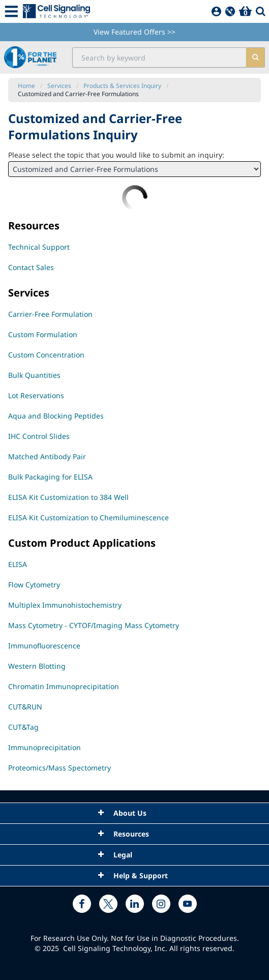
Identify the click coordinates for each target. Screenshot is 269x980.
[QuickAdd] (230, 11)
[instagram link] (161, 904)
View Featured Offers (134, 32)
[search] (255, 57)
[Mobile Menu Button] (11, 11)
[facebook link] (82, 904)
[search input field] (159, 57)
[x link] (108, 904)
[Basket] (245, 11)
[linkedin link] (135, 904)
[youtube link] (188, 904)
